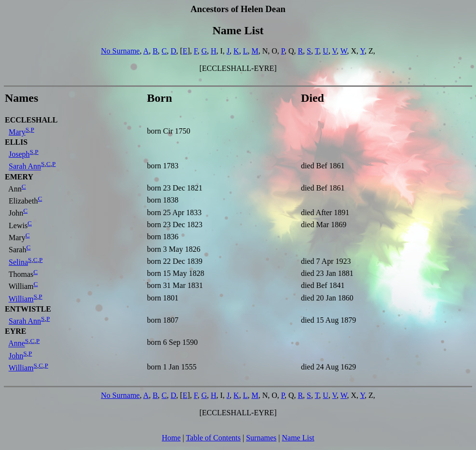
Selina (18, 262)
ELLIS (16, 142)
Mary (17, 132)
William (21, 299)
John (16, 356)
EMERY (19, 177)
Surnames (261, 438)
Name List (298, 438)
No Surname (120, 51)
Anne (17, 344)
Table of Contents (213, 438)
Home (171, 438)
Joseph (19, 154)
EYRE (15, 331)
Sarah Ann (25, 167)
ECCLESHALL (31, 120)
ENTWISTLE (28, 309)
